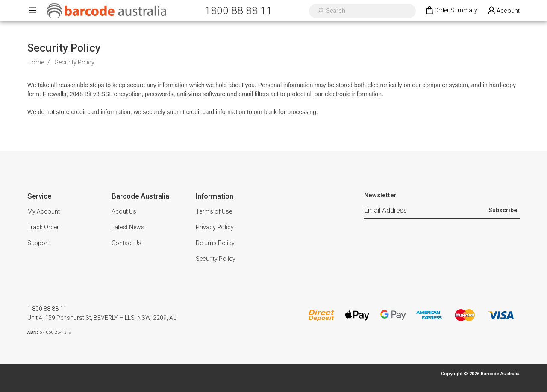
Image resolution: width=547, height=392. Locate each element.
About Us (124, 211)
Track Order (43, 227)
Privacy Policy (215, 227)
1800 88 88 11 (238, 10)
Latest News (128, 227)
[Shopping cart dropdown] (451, 11)
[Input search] (368, 11)
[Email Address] (425, 211)
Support (38, 243)
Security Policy (216, 259)
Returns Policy (215, 243)
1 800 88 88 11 (47, 309)
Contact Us (126, 243)
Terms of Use (214, 211)
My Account (44, 211)
